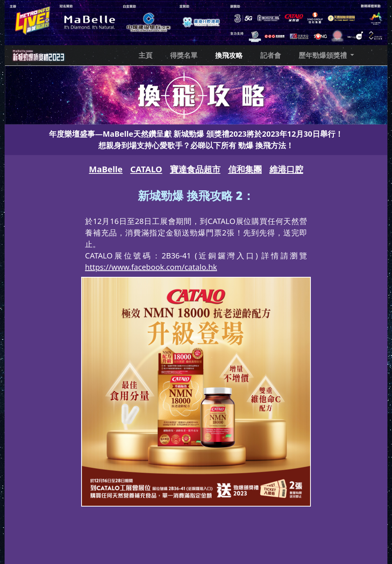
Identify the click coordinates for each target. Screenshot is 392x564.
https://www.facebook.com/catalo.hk (151, 267)
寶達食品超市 (195, 169)
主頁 (145, 55)
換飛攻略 (229, 55)
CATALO (146, 169)
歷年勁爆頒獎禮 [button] (324, 55)
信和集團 (245, 169)
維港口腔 (286, 169)
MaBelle (106, 169)
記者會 (271, 55)
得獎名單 (184, 55)
